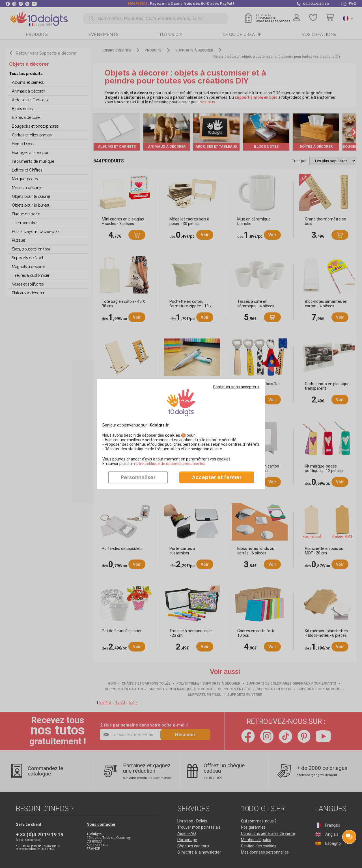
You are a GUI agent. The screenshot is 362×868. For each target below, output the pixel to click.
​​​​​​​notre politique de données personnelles (170, 464)
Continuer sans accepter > (236, 387)
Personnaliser (138, 477)
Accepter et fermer (217, 477)
